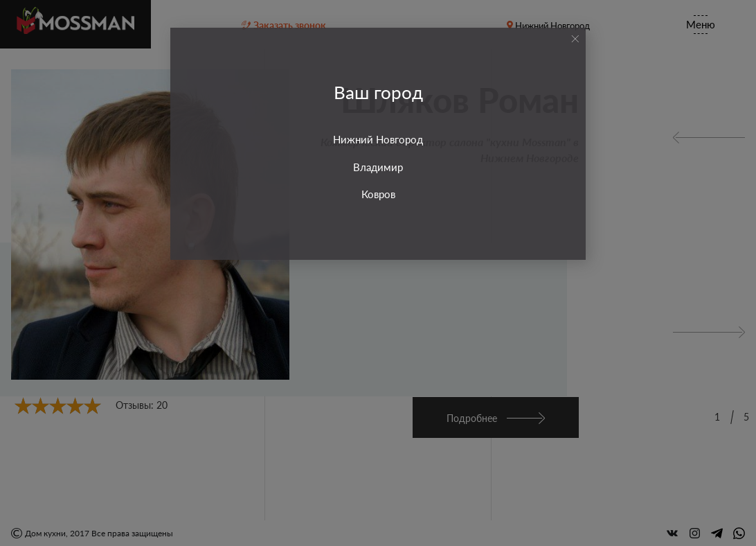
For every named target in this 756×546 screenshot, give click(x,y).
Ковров (378, 194)
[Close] (575, 39)
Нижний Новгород (378, 139)
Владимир (378, 167)
